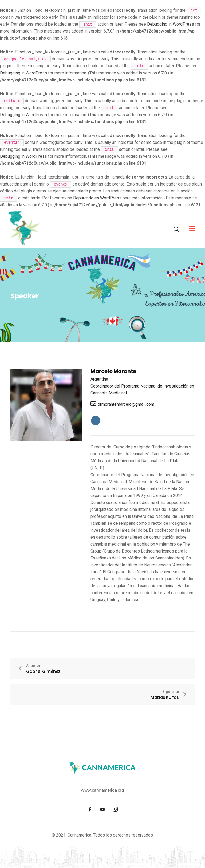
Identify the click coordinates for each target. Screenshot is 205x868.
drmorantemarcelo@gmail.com (122, 404)
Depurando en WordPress (97, 198)
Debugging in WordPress (171, 24)
